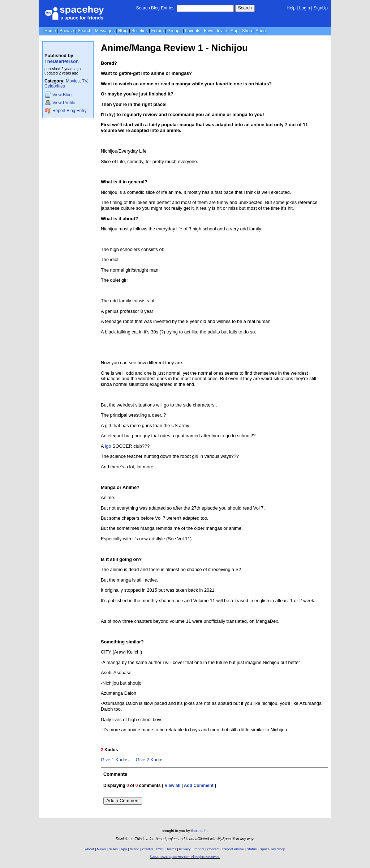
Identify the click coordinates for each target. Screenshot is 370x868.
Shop (247, 31)
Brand (134, 849)
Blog (123, 31)
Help (291, 8)
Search (245, 8)
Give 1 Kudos (115, 760)
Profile (60, 103)
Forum (158, 31)
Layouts (193, 31)
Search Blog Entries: (156, 8)
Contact (214, 849)
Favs (208, 31)
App (234, 31)
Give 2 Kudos (150, 760)
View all (172, 786)
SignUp (321, 8)
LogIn (305, 8)
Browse (67, 31)
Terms (171, 849)
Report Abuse (233, 849)
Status (252, 849)
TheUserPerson (62, 61)
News (101, 849)
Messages (105, 31)
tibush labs (199, 831)
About (261, 31)
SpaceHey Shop (273, 849)
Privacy (185, 849)
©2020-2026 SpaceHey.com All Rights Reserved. (185, 857)
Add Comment (199, 786)
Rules (113, 849)
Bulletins (139, 31)
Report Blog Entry (66, 110)
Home (50, 31)
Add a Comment (123, 801)
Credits (148, 849)
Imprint (199, 849)
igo (108, 446)
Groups (174, 31)
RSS (160, 849)
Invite (222, 31)
